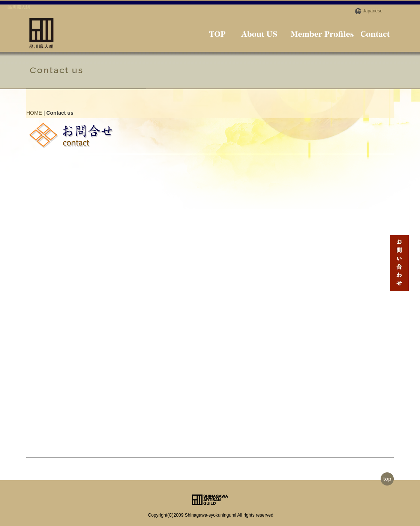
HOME (34, 113)
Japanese (373, 11)
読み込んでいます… (157, 300)
